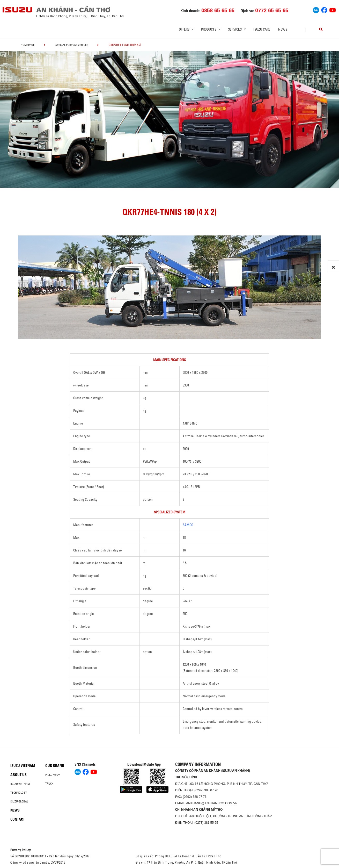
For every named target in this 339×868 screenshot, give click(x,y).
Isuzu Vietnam (23, 766)
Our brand (55, 766)
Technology (19, 793)
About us (19, 775)
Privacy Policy (21, 850)
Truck (49, 784)
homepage (28, 45)
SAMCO (188, 525)
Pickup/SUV (53, 775)
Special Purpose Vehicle (72, 45)
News (283, 29)
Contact (18, 819)
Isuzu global (19, 801)
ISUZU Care (262, 29)
